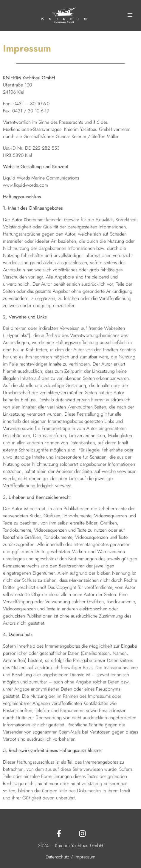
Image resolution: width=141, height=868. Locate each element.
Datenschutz (57, 857)
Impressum (85, 857)
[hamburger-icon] (130, 16)
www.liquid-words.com (25, 185)
